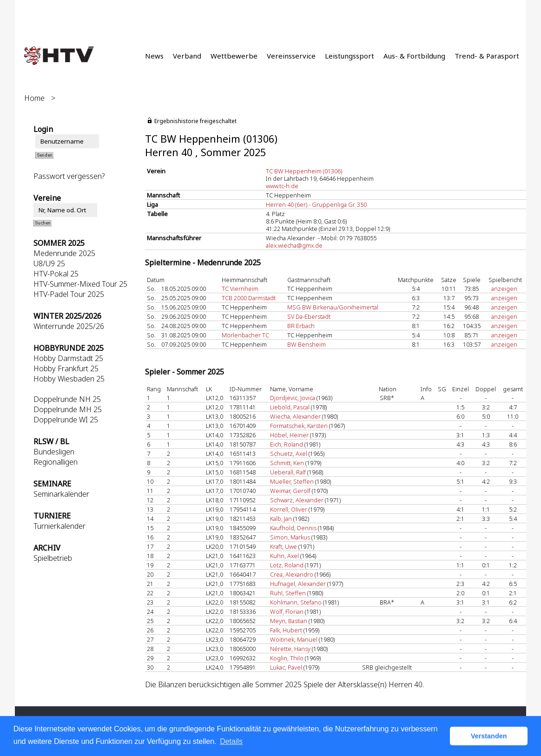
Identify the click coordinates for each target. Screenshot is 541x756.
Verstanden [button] (489, 736)
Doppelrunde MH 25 (68, 409)
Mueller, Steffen (292, 481)
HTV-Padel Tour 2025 (69, 294)
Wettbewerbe (234, 56)
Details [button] (231, 741)
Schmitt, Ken (287, 463)
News (154, 56)
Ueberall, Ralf (288, 472)
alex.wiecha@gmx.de (294, 245)
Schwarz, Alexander (297, 500)
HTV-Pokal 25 (56, 274)
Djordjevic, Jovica (293, 398)
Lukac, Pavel (286, 667)
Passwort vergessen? (69, 176)
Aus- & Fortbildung (414, 56)
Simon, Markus (290, 537)
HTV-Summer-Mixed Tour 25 (80, 284)
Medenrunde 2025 (64, 253)
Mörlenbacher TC (245, 335)
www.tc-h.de (282, 186)
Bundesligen (54, 452)
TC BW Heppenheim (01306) (304, 171)
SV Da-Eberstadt (309, 316)
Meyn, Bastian (289, 621)
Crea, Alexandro (292, 574)
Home (34, 98)
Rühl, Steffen (288, 593)
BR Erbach (301, 326)
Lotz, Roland (287, 565)
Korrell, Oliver (289, 509)
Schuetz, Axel (289, 454)
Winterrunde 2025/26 (69, 326)
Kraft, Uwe (284, 546)
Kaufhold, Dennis (293, 528)
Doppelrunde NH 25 (67, 399)
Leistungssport (350, 56)
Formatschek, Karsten (299, 426)
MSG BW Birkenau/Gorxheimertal (333, 307)
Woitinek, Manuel (294, 639)
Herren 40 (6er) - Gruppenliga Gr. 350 (316, 204)
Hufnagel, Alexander (298, 584)
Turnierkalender (59, 526)
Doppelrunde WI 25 (66, 420)
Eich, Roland (287, 444)
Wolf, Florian (287, 611)
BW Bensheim (307, 344)
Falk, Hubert (286, 630)
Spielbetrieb (53, 558)
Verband (187, 56)
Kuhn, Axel (284, 556)
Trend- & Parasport (487, 56)
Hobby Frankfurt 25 (66, 368)
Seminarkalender (61, 494)
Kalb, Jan (281, 519)
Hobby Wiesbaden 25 (69, 379)
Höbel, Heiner (289, 435)
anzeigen (504, 289)
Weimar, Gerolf (290, 491)
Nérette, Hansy (290, 649)
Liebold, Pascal (290, 407)
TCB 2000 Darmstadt (249, 298)
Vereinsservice (291, 56)
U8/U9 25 (49, 263)
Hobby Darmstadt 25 (68, 358)
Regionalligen (56, 462)
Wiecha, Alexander (295, 416)
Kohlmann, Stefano (296, 602)
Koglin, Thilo (287, 658)
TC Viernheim (240, 289)
